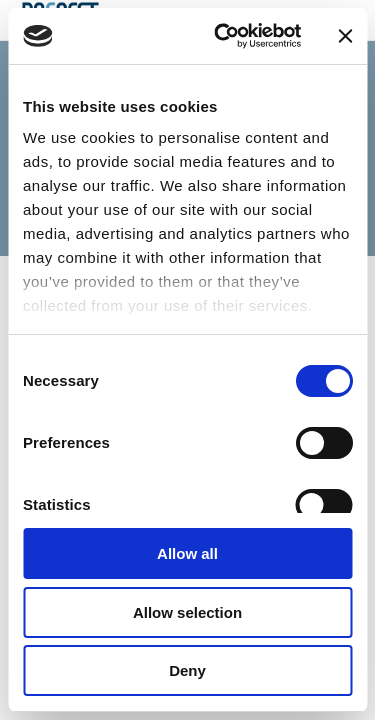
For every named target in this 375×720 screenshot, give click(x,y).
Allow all (187, 553)
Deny (187, 670)
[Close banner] (345, 36)
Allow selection (187, 612)
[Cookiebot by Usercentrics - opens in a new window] (223, 36)
